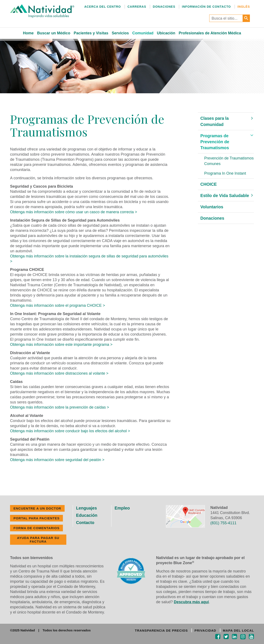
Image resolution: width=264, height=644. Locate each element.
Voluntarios (212, 207)
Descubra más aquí (192, 602)
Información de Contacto (206, 7)
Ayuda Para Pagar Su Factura (38, 540)
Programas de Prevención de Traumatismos (215, 142)
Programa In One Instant (225, 174)
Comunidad (143, 33)
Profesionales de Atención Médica (210, 33)
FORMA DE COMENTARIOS (36, 528)
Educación (87, 515)
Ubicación (166, 33)
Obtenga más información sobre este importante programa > (62, 345)
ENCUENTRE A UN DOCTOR (37, 508)
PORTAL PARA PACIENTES (36, 518)
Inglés (244, 7)
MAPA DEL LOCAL (238, 630)
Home (28, 33)
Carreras (137, 7)
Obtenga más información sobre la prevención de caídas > (60, 407)
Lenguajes (87, 508)
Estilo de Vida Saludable (225, 196)
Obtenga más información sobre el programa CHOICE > (58, 305)
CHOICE (209, 185)
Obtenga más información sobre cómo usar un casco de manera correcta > (74, 212)
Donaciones (164, 7)
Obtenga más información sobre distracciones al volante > (60, 373)
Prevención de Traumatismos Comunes (225, 161)
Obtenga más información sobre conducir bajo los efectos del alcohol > (71, 431)
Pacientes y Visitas (91, 33)
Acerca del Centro (103, 7)
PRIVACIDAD (205, 630)
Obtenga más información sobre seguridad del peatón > (58, 460)
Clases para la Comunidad (215, 121)
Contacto (85, 523)
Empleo (122, 508)
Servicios (120, 33)
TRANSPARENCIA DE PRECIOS (161, 630)
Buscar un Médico (54, 33)
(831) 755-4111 (223, 523)
